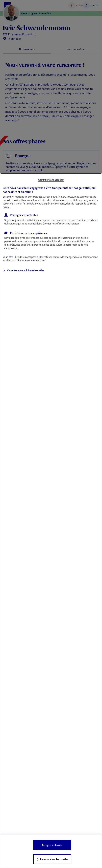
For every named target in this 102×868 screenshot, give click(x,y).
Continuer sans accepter (51, 180)
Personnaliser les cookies (54, 859)
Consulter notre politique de (26, 270)
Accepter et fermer (52, 845)
